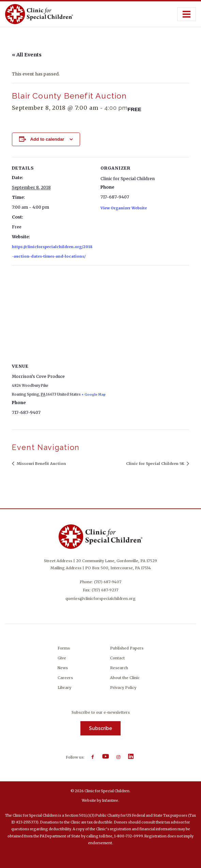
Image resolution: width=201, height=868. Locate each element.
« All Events (27, 55)
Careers (65, 678)
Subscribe (100, 728)
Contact (117, 658)
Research (119, 668)
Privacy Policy (123, 688)
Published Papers (127, 648)
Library (64, 688)
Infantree (110, 801)
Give (62, 658)
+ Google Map (94, 395)
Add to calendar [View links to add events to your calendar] (47, 139)
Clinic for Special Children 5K (156, 464)
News (63, 668)
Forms (64, 648)
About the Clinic (125, 678)
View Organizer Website (124, 208)
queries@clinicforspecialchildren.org (100, 598)
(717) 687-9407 (108, 582)
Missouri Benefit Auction (41, 464)
